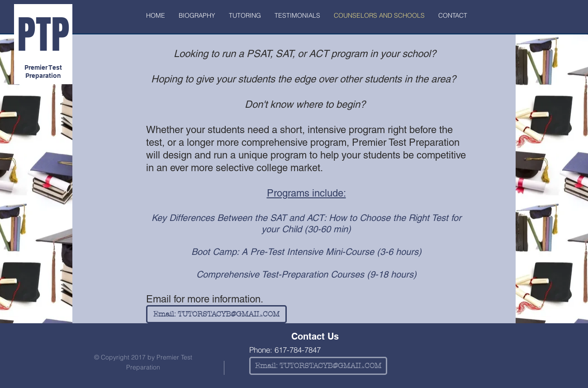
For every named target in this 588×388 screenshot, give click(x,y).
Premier (36, 67)
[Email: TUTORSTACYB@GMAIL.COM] (216, 314)
